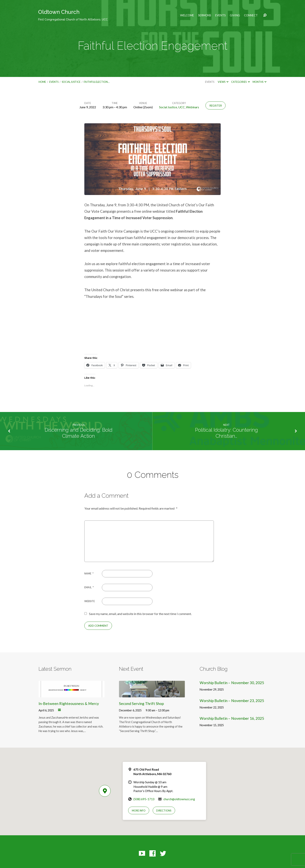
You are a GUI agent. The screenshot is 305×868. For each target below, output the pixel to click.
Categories (240, 82)
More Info (139, 811)
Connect (251, 15)
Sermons (205, 15)
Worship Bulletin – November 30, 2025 (232, 683)
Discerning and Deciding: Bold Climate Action (78, 433)
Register (216, 106)
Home (42, 82)
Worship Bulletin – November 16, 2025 (232, 718)
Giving (235, 15)
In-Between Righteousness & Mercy (69, 703)
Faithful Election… (97, 82)
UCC (182, 107)
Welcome (187, 15)
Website (90, 601)
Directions (164, 811)
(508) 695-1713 (144, 799)
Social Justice (71, 82)
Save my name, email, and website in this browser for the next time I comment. (140, 614)
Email (89, 587)
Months (260, 82)
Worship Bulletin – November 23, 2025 (232, 701)
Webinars (193, 107)
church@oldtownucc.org (179, 799)
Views (223, 82)
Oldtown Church (73, 15)
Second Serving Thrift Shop (141, 703)
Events (220, 15)
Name (89, 573)
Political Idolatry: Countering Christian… (226, 433)
